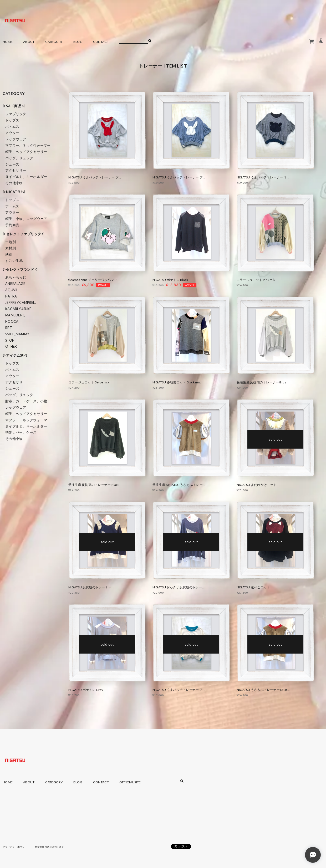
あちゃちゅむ (16, 277)
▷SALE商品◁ (14, 106)
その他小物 (14, 183)
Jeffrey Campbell (21, 303)
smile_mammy (17, 334)
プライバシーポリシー (16, 847)
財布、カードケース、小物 (26, 401)
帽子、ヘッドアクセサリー (26, 152)
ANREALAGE (15, 284)
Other (11, 346)
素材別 (11, 248)
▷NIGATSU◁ (14, 192)
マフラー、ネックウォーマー (28, 145)
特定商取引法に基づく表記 (54, 847)
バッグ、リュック (19, 158)
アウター (12, 133)
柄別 (9, 255)
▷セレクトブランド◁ (20, 269)
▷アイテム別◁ (15, 355)
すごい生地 (14, 261)
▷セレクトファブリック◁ (24, 234)
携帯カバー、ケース (21, 432)
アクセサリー (16, 170)
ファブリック (16, 114)
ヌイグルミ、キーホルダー (26, 177)
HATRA (11, 296)
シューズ (12, 164)
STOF (10, 340)
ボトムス (12, 127)
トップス (12, 120)
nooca (12, 322)
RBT (9, 328)
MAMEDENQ (15, 315)
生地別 (11, 242)
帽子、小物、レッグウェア (26, 219)
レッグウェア (16, 139)
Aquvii (11, 290)
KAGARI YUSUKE (18, 309)
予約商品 (12, 225)
